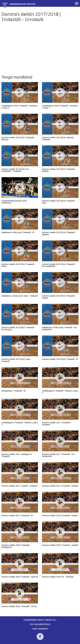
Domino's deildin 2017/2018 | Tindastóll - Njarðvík (59, 233)
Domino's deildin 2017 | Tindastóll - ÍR (17, 516)
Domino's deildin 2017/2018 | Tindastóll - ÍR (60, 359)
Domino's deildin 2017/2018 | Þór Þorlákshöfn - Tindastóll (15, 170)
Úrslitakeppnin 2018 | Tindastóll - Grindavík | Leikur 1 (60, 107)
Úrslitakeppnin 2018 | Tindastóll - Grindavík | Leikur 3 (19, 107)
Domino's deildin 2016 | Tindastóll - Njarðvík (20, 577)
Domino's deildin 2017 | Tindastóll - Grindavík (56, 424)
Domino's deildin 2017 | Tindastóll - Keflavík (60, 486)
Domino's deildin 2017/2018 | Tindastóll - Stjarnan (18, 139)
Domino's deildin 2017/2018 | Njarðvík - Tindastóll (58, 139)
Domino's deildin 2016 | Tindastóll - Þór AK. (19, 606)
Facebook (40, 638)
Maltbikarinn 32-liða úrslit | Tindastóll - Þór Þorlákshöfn (59, 329)
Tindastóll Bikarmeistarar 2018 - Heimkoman (15, 202)
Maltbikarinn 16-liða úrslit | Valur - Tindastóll (20, 296)
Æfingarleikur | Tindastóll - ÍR (13, 391)
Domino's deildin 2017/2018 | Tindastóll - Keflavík (59, 170)
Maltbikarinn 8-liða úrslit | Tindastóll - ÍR (18, 232)
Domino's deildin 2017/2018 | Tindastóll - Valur (59, 202)
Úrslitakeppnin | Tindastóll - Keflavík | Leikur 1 (20, 424)
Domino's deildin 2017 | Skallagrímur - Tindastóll (17, 455)
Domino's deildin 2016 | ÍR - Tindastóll (58, 577)
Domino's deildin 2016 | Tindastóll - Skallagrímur (16, 546)
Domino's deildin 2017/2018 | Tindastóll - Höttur (18, 265)
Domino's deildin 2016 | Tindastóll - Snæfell (60, 545)
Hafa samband (40, 629)
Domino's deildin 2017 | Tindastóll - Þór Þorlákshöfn (58, 455)
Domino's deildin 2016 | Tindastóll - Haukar (60, 516)
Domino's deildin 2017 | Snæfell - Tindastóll (19, 486)
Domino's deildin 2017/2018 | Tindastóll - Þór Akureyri (18, 329)
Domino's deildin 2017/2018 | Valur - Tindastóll (16, 360)
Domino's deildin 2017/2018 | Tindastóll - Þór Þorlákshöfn (59, 265)
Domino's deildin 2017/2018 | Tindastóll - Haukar (59, 297)
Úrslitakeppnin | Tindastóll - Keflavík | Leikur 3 (60, 392)
